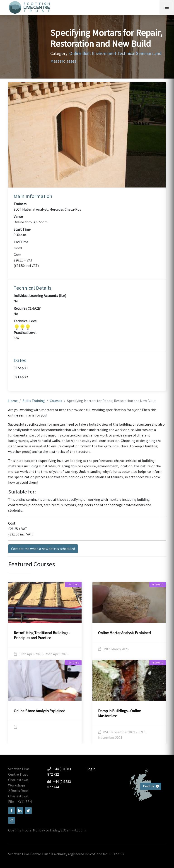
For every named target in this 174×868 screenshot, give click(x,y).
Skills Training (34, 401)
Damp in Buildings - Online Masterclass (120, 713)
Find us (144, 784)
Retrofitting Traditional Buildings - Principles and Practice (42, 635)
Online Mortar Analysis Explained (124, 633)
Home (13, 401)
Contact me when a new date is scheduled (43, 549)
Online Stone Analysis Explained (40, 711)
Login (91, 769)
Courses (56, 401)
